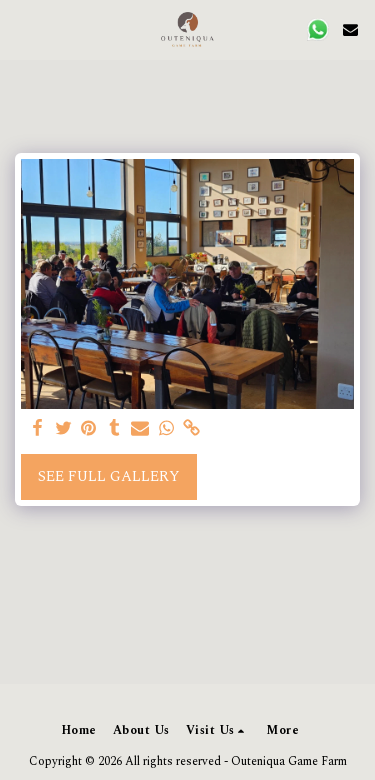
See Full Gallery (109, 476)
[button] (22, 29)
